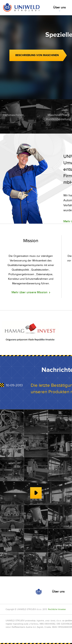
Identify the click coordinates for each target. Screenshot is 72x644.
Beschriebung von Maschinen (37, 55)
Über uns (60, 8)
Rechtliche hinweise (57, 609)
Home (21, 8)
